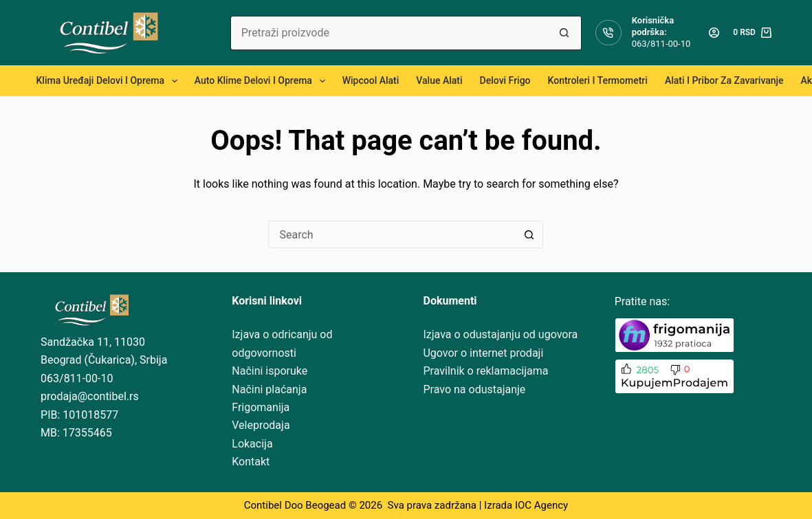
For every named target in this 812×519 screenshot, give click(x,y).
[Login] (714, 33)
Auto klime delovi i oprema (263, 81)
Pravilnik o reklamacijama (485, 371)
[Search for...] (389, 33)
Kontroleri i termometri (598, 80)
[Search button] (564, 33)
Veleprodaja (261, 425)
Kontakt (251, 462)
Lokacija (252, 444)
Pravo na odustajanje (474, 389)
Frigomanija (261, 407)
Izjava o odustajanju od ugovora (500, 334)
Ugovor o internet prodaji (483, 353)
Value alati (439, 80)
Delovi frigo (505, 80)
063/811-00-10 (661, 44)
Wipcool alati (371, 80)
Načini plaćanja (269, 389)
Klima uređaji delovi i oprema (110, 81)
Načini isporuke (270, 371)
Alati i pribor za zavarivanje (724, 80)
